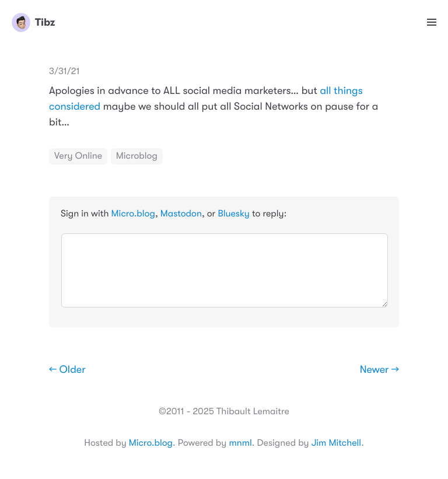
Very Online (78, 156)
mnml (240, 443)
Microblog (137, 156)
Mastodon (181, 214)
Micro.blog (133, 214)
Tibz (33, 22)
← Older (67, 370)
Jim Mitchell (336, 443)
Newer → (379, 370)
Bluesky (233, 214)
